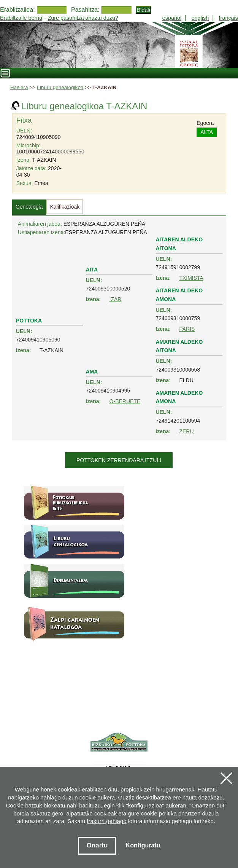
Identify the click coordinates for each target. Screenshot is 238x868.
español (172, 18)
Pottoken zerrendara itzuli (119, 460)
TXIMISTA (191, 278)
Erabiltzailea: (17, 10)
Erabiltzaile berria (21, 18)
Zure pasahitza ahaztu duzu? (83, 18)
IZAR (116, 299)
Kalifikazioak (65, 207)
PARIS (187, 329)
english (200, 18)
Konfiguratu (143, 845)
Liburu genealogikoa (60, 87)
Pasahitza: (85, 10)
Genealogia (29, 207)
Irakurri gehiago (106, 821)
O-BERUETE (125, 401)
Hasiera (19, 87)
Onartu (97, 845)
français (228, 18)
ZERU (186, 431)
